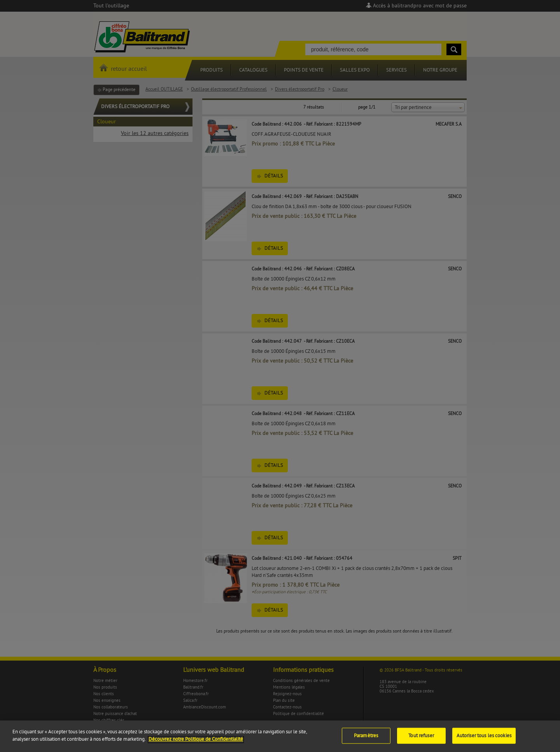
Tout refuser (421, 740)
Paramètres (366, 740)
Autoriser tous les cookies (484, 740)
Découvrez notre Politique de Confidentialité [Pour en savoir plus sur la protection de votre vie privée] (196, 744)
